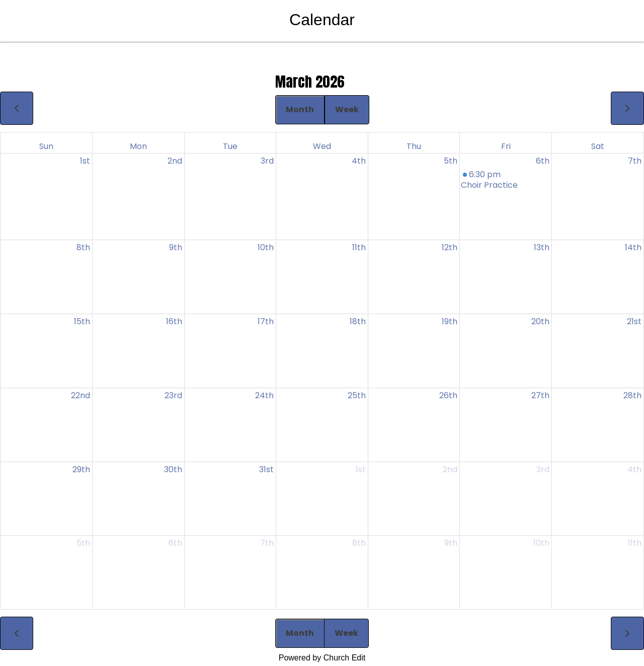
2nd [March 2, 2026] (175, 161)
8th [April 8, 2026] (359, 543)
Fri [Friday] (506, 146)
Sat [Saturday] (598, 146)
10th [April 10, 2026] (541, 543)
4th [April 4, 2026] (634, 469)
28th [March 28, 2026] (632, 395)
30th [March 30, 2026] (173, 469)
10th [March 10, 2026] (266, 247)
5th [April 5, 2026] (83, 543)
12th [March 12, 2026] (450, 247)
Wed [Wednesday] (322, 146)
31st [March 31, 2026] (266, 469)
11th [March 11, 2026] (359, 247)
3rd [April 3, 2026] (543, 469)
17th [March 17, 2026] (266, 321)
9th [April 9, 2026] (451, 543)
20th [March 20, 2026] (540, 321)
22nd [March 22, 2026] (80, 395)
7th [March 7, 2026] (635, 161)
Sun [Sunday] (46, 146)
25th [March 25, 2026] (357, 395)
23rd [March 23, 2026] (173, 395)
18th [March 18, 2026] (358, 321)
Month (300, 109)
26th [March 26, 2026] (448, 395)
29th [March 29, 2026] (81, 469)
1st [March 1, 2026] (85, 161)
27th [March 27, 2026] (540, 395)
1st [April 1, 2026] (361, 469)
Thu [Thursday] (414, 146)
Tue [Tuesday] (230, 146)
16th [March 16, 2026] (174, 321)
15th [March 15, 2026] (82, 321)
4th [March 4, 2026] (359, 161)
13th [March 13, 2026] (542, 247)
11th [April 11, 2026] (635, 543)
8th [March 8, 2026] (83, 247)
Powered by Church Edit (322, 658)
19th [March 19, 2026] (450, 321)
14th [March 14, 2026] (633, 247)
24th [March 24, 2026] (264, 395)
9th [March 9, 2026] (176, 247)
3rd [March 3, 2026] (267, 161)
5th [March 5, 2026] (451, 161)
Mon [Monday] (138, 146)
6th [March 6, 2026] (543, 161)
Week (347, 109)
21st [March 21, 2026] (634, 321)
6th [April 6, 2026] (175, 543)
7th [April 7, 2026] (267, 543)
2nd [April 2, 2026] (450, 469)
